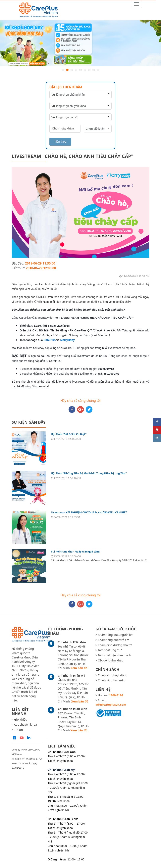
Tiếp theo (60, 142)
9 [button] (98, 70)
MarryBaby (68, 340)
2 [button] (67, 70)
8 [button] (94, 70)
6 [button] (85, 70)
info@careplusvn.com (111, 705)
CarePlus (50, 340)
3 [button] (72, 70)
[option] (80, 43)
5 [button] (80, 70)
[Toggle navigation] (136, 4)
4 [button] (76, 70)
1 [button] (63, 70)
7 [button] (89, 70)
